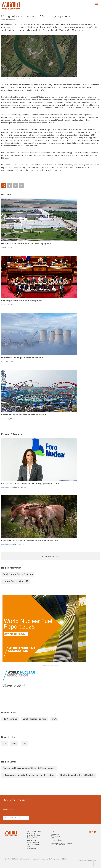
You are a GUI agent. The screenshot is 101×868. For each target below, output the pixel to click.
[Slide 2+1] (52, 666)
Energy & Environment (34, 832)
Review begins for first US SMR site (78, 775)
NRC (14, 744)
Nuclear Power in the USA (16, 581)
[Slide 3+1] (56, 666)
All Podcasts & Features (50, 556)
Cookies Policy (91, 861)
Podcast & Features (33, 845)
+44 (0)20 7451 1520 (58, 845)
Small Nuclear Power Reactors (18, 574)
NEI (5, 744)
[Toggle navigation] (96, 4)
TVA (24, 744)
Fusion (29, 846)
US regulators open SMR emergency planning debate (29, 775)
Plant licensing (10, 719)
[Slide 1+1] (49, 666)
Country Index (31, 848)
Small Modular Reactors (35, 719)
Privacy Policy (82, 861)
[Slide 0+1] (45, 666)
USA (54, 719)
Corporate (30, 839)
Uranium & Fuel (32, 841)
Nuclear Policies (32, 837)
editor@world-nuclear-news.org (62, 843)
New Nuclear (31, 833)
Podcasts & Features (6, 488)
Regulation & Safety (33, 835)
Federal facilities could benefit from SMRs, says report (29, 768)
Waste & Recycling (33, 843)
